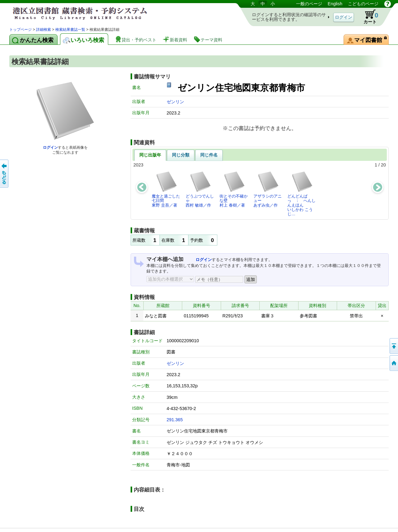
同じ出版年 (150, 155)
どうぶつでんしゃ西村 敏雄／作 (200, 189)
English (335, 4)
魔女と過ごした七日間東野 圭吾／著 (166, 189)
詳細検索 (44, 30)
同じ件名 (209, 155)
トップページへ (393, 363)
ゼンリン (175, 102)
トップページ (21, 30)
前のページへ (5, 174)
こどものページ (363, 4)
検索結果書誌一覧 (70, 30)
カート (368, 17)
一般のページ (309, 4)
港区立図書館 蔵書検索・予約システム (75, 13)
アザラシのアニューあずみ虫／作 (268, 189)
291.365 (175, 420)
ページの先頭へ (393, 346)
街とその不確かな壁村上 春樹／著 (234, 189)
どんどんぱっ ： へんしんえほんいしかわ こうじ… (301, 194)
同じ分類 (181, 155)
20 (383, 165)
